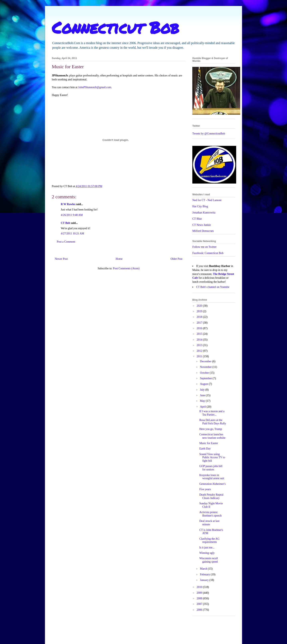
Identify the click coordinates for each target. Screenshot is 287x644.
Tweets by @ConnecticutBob (209, 134)
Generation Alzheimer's (212, 484)
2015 (200, 334)
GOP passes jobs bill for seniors (211, 468)
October (205, 373)
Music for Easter (209, 443)
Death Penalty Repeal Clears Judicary (211, 496)
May (203, 401)
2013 (200, 345)
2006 (200, 610)
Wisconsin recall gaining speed (209, 560)
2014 (200, 340)
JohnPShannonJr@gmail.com (95, 87)
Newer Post (61, 259)
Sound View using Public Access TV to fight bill (212, 458)
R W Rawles (68, 204)
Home (119, 259)
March (204, 569)
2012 (200, 351)
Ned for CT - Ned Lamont (207, 200)
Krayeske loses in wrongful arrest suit (212, 477)
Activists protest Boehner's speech (210, 514)
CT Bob (65, 223)
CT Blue (197, 219)
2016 (200, 328)
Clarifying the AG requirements (209, 540)
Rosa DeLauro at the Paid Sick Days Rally (213, 422)
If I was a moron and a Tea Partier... (212, 413)
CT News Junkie (202, 225)
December (206, 361)
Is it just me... (207, 548)
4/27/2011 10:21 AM (72, 234)
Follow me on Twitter (204, 247)
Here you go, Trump (211, 429)
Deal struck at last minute (209, 523)
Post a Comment (66, 242)
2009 (200, 593)
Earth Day (205, 449)
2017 (200, 323)
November (206, 367)
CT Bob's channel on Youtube (213, 287)
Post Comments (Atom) (126, 268)
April (203, 407)
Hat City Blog (200, 206)
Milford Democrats (203, 231)
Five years (205, 489)
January (205, 580)
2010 (200, 587)
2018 (200, 317)
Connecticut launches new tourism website (212, 436)
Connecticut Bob (115, 27)
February (205, 574)
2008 (200, 598)
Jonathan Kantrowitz (204, 213)
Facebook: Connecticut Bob (208, 253)
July (203, 390)
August (204, 384)
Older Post (177, 259)
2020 (200, 306)
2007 (200, 604)
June (203, 395)
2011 (200, 356)
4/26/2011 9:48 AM (72, 215)
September (206, 378)
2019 (200, 311)
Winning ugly (207, 553)
